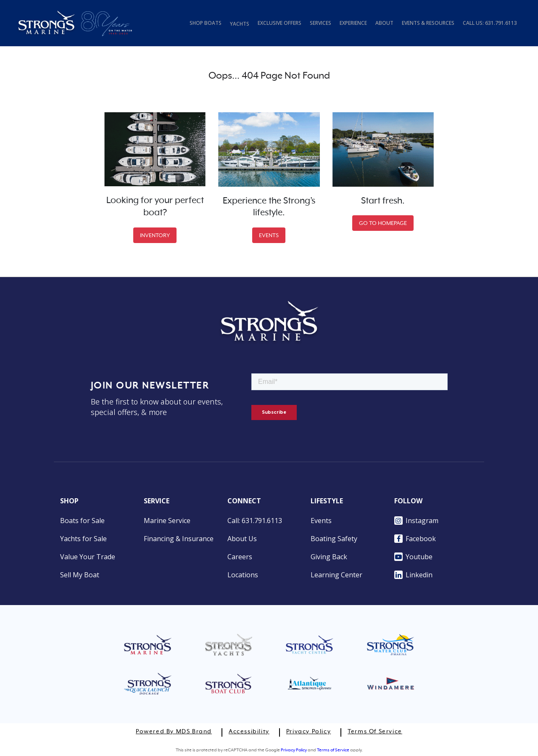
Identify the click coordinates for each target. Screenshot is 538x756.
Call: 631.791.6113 (255, 521)
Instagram (416, 521)
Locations (243, 575)
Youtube (413, 557)
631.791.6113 (501, 23)
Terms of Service (375, 732)
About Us (242, 539)
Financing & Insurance (179, 539)
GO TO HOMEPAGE (383, 223)
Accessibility (249, 732)
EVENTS (269, 235)
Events (321, 521)
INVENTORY (155, 235)
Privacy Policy (309, 732)
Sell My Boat (80, 575)
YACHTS (240, 24)
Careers (240, 557)
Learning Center (336, 575)
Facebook (415, 539)
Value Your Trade (88, 557)
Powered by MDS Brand (174, 732)
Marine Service (167, 521)
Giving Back (329, 557)
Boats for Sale (82, 521)
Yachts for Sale (83, 539)
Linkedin (413, 575)
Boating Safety (334, 539)
